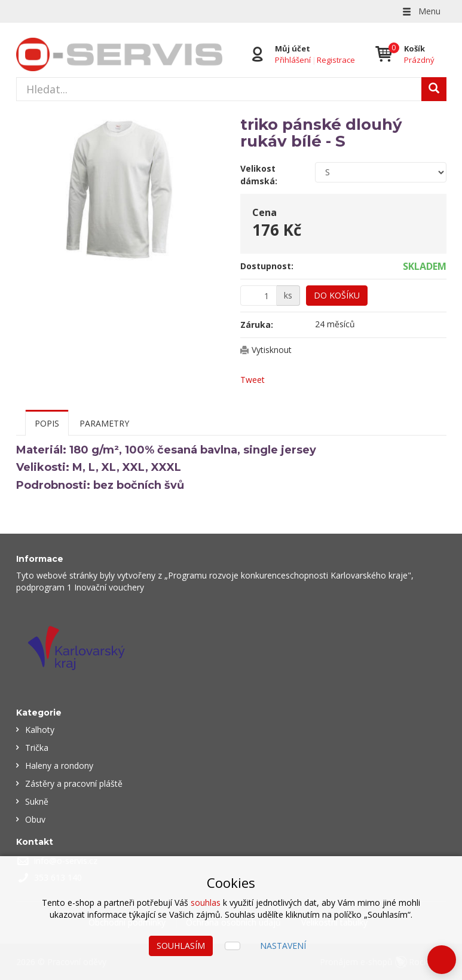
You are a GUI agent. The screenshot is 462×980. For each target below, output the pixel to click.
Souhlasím (181, 946)
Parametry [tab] (104, 423)
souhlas (206, 903)
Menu (421, 11)
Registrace (336, 60)
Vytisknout (272, 350)
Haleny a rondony (59, 766)
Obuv (35, 819)
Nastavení (283, 946)
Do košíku (337, 295)
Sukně (37, 801)
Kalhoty (40, 730)
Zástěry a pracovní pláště (74, 783)
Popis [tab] (47, 423)
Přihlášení (293, 60)
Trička (37, 748)
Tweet (253, 380)
